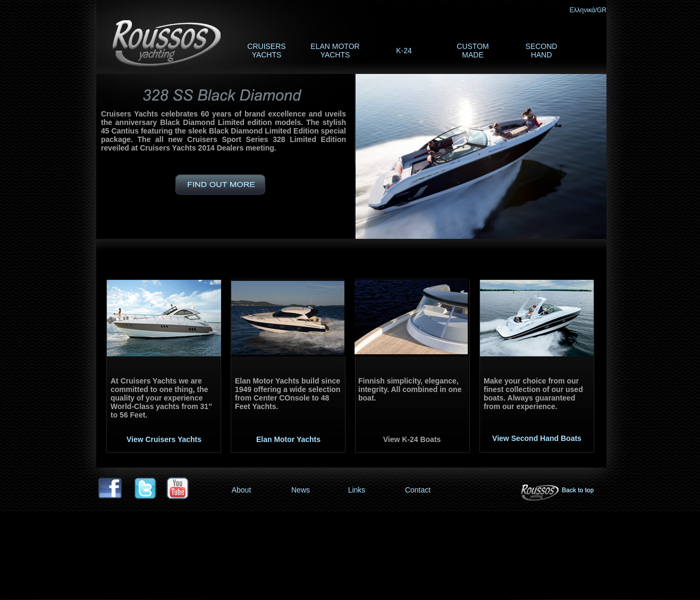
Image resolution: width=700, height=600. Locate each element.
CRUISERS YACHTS (266, 51)
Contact (418, 490)
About (242, 490)
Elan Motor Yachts (288, 439)
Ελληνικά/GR (588, 10)
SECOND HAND (542, 51)
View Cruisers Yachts (164, 439)
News (301, 490)
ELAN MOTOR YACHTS (335, 51)
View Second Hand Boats (537, 438)
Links (357, 490)
